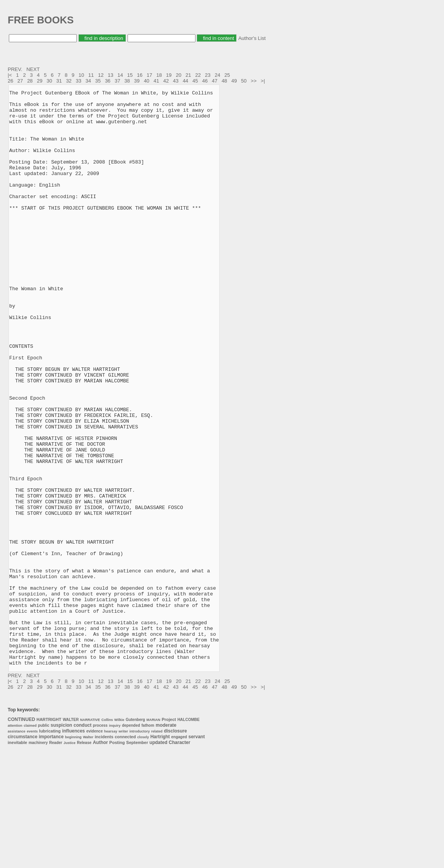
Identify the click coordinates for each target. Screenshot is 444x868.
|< (11, 75)
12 (101, 75)
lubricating (50, 846)
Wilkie (119, 835)
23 (208, 75)
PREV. (16, 69)
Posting (117, 858)
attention (15, 841)
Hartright (160, 852)
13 (110, 75)
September (137, 858)
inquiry (115, 841)
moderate (166, 840)
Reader (56, 858)
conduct (83, 840)
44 (186, 81)
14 (120, 75)
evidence (95, 846)
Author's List (252, 38)
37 (117, 81)
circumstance (22, 852)
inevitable (17, 858)
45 (195, 81)
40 (146, 81)
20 (179, 75)
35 (98, 81)
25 (227, 75)
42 (166, 81)
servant (197, 852)
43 (176, 81)
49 (234, 81)
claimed (30, 841)
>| (264, 81)
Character (179, 858)
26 (10, 81)
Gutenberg (135, 835)
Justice (70, 858)
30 (49, 81)
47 (215, 81)
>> (254, 81)
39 (137, 81)
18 (159, 75)
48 (224, 81)
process (100, 841)
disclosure (176, 846)
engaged (179, 852)
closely (143, 852)
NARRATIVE (90, 835)
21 (188, 75)
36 (108, 81)
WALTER (70, 835)
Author (100, 858)
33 (78, 81)
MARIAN (153, 835)
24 (217, 75)
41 (156, 81)
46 (205, 81)
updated (158, 858)
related (157, 847)
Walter (88, 852)
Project (169, 835)
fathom (148, 841)
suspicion (61, 840)
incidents (104, 852)
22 (198, 75)
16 (139, 75)
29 (40, 81)
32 (69, 81)
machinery (38, 858)
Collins (107, 835)
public (44, 841)
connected (125, 852)
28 (30, 81)
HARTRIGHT (49, 835)
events (32, 847)
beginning (73, 852)
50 (244, 81)
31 (59, 81)
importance (51, 852)
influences (74, 846)
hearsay (111, 847)
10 (81, 75)
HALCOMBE (189, 835)
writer (123, 847)
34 (88, 81)
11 (91, 75)
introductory (140, 847)
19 (169, 75)
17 (149, 75)
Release (84, 858)
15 (130, 75)
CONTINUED (21, 835)
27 (20, 81)
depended (131, 841)
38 (127, 81)
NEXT (34, 69)
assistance (17, 847)
